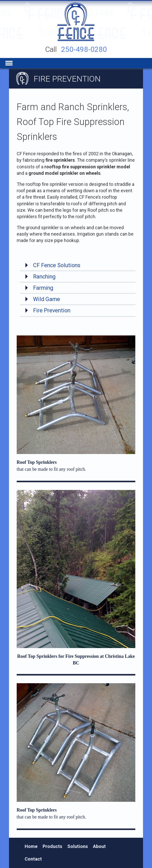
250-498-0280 (84, 49)
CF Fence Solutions (57, 265)
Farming (43, 288)
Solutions (78, 846)
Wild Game (47, 299)
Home (31, 846)
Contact (33, 859)
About (99, 846)
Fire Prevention (52, 310)
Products (52, 846)
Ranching (44, 277)
